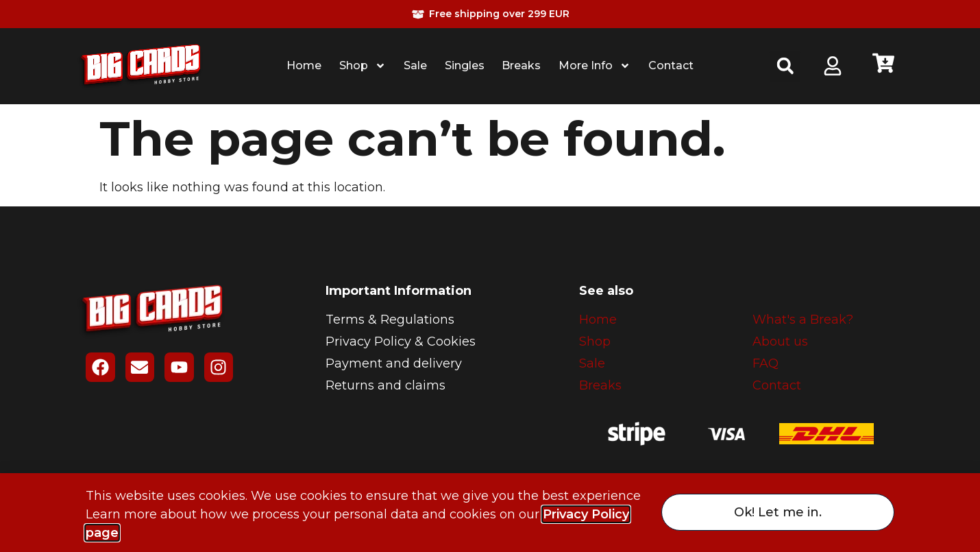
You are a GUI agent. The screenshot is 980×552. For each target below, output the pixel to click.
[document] (490, 276)
